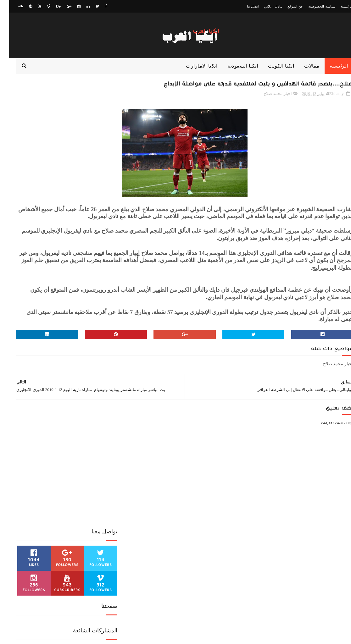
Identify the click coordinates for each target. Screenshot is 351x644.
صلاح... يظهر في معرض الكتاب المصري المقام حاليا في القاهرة (40, 327)
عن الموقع (286, 6)
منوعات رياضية (94, 538)
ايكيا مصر (72, 505)
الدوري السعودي (58, 483)
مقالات (303, 72)
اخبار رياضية (81, 472)
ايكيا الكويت (272, 72)
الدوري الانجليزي (92, 483)
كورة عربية (72, 516)
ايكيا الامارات (55, 494)
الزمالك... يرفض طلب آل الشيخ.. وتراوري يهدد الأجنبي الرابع (42, 213)
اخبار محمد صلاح (269, 102)
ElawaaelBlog (293, 636)
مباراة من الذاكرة (92, 527)
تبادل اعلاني (264, 6)
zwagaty (326, 636)
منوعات (47, 527)
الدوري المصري (25, 483)
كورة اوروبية (25, 505)
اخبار (101, 472)
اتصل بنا (244, 6)
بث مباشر (50, 505)
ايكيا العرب (197, 31)
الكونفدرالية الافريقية (89, 494)
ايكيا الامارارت (192, 72)
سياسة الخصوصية (313, 6)
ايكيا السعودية (234, 72)
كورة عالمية (96, 516)
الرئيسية (338, 6)
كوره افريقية (46, 516)
